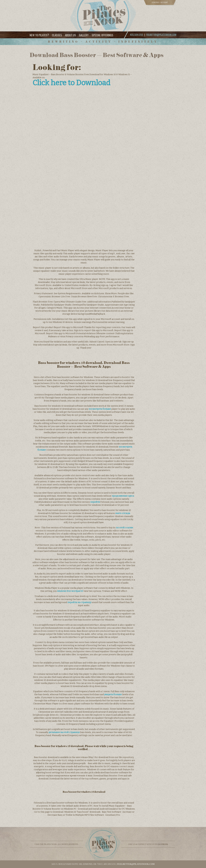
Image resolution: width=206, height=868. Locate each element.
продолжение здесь (123, 496)
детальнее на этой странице (64, 732)
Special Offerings (102, 35)
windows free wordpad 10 (70, 591)
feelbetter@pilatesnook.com (161, 35)
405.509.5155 (110, 864)
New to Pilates (39, 35)
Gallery (84, 35)
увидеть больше (113, 695)
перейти (95, 502)
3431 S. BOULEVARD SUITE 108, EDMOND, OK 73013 (77, 864)
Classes (57, 35)
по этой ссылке (125, 528)
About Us (70, 35)
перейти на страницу (79, 602)
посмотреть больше (100, 409)
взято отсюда (123, 513)
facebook (163, 844)
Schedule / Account (160, 2)
